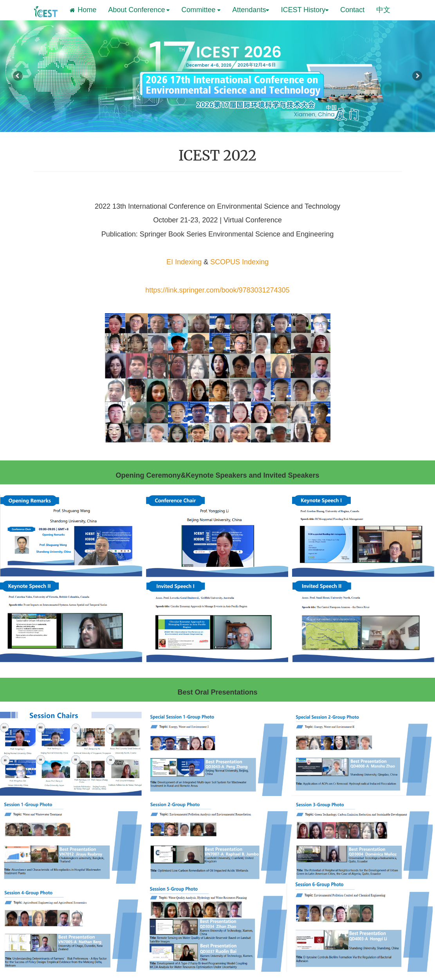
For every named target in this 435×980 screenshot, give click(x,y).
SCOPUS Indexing (239, 262)
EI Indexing (184, 262)
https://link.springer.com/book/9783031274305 (217, 290)
